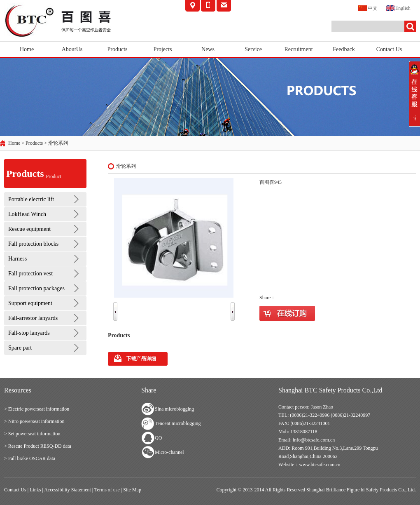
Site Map (132, 490)
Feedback (344, 49)
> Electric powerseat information (37, 409)
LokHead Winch (27, 214)
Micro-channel (169, 452)
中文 (368, 8)
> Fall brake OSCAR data (30, 458)
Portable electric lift (31, 199)
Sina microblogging (174, 409)
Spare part (20, 348)
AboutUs (72, 49)
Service (253, 49)
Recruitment (298, 49)
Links (35, 490)
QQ (158, 438)
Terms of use (107, 490)
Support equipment (30, 303)
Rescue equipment (29, 229)
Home (27, 49)
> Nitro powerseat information (34, 421)
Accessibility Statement (68, 490)
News (208, 49)
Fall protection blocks (33, 244)
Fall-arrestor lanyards (33, 318)
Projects (162, 49)
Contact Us (389, 49)
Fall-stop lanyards (29, 333)
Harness (17, 259)
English (398, 8)
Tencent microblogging (178, 423)
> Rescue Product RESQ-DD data (38, 446)
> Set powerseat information (32, 434)
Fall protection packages (36, 288)
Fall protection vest (30, 274)
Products (118, 49)
